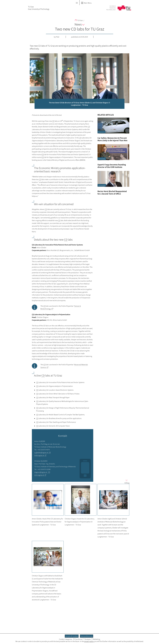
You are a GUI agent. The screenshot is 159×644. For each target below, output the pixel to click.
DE (77, 3)
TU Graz (79, 20)
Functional (78, 639)
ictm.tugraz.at (39, 475)
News (79, 24)
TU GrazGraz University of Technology (39, 8)
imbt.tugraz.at (39, 455)
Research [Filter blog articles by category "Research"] (101, 132)
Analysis (87, 639)
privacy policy (89, 641)
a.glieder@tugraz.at (41, 452)
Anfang (126, 482)
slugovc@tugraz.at (41, 472)
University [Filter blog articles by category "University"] (102, 159)
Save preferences (87, 636)
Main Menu (86, 3)
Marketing (96, 639)
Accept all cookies (72, 636)
